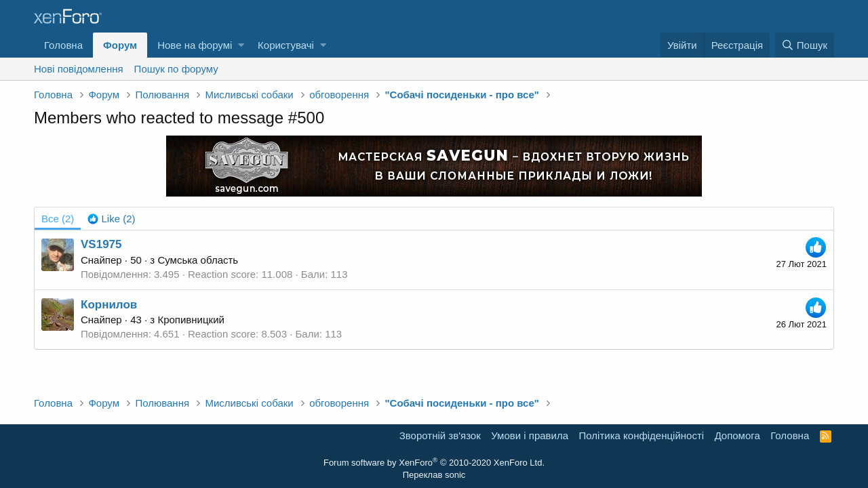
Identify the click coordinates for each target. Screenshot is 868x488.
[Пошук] (805, 45)
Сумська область (198, 260)
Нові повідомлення (79, 69)
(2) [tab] (58, 219)
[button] (241, 45)
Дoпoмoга (737, 435)
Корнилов (109, 305)
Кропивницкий (191, 320)
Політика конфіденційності (642, 435)
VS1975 (101, 244)
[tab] (111, 219)
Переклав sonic (434, 475)
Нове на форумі (195, 45)
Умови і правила (530, 435)
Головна (63, 45)
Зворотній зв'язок (440, 435)
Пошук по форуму (176, 69)
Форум (120, 45)
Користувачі (286, 45)
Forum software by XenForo (434, 463)
